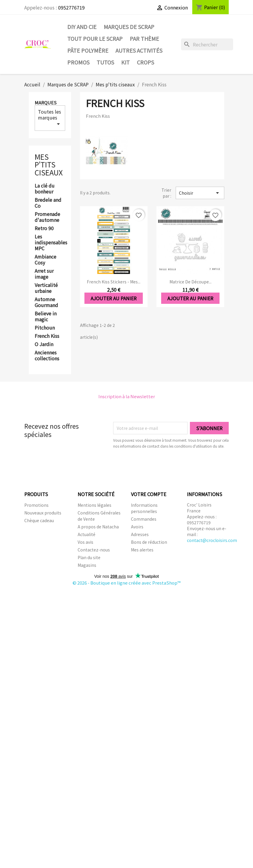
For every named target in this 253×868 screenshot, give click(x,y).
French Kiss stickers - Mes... (114, 282)
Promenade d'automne (47, 217)
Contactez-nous (94, 550)
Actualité (87, 534)
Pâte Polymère (88, 50)
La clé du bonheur (45, 189)
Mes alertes (142, 550)
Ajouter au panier (114, 298)
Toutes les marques (50, 118)
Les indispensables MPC (50, 243)
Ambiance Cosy (45, 260)
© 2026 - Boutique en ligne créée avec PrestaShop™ (127, 583)
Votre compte (149, 494)
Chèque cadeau (39, 520)
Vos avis (85, 542)
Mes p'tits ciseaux (49, 164)
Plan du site (89, 557)
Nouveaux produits (43, 513)
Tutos (105, 62)
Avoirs (137, 527)
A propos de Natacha (98, 527)
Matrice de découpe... (190, 282)
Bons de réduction (149, 542)
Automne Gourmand (46, 302)
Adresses (140, 534)
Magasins (87, 565)
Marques (46, 103)
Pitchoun (45, 328)
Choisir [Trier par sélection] (200, 193)
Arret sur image (44, 274)
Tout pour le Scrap (95, 38)
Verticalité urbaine (46, 288)
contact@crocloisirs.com (212, 540)
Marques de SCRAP (129, 27)
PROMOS (78, 62)
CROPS (145, 62)
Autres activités (139, 50)
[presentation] (163, 465)
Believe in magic (46, 317)
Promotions (36, 505)
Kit (125, 62)
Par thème (144, 38)
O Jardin (44, 344)
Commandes (144, 519)
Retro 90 (44, 228)
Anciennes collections (47, 356)
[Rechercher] (207, 44)
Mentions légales (95, 505)
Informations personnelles (144, 508)
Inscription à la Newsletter (127, 396)
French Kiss (47, 336)
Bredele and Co (48, 203)
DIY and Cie (82, 27)
